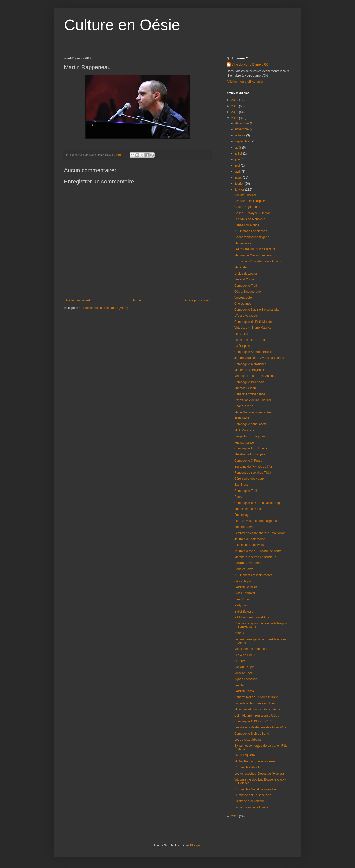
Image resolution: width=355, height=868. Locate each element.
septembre (243, 141)
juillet (239, 154)
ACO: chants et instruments (253, 575)
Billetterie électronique (249, 801)
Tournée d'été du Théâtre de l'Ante (258, 551)
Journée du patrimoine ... (251, 539)
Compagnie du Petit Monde (253, 322)
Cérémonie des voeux (249, 479)
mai (238, 166)
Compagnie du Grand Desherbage (258, 503)
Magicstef (241, 267)
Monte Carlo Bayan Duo (251, 370)
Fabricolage (242, 515)
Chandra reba (244, 406)
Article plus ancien (197, 300)
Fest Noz (240, 685)
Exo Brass (241, 485)
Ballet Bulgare (244, 612)
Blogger (195, 845)
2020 (235, 100)
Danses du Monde (247, 225)
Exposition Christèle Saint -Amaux (258, 261)
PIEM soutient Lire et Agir (252, 617)
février (240, 184)
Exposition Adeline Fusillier (253, 400)
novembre (242, 129)
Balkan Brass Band (247, 563)
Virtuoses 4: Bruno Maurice (253, 328)
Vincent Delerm (245, 298)
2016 (235, 816)
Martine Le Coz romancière (253, 255)
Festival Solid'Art (246, 587)
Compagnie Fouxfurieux (251, 448)
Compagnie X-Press (248, 461)
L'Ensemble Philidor (248, 767)
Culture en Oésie (122, 25)
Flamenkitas (243, 243)
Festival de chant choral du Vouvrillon (260, 533)
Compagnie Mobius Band (252, 734)
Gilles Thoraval (245, 593)
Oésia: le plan (244, 581)
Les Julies (241, 334)
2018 (235, 112)
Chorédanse (243, 304)
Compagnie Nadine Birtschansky (257, 310)
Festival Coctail (245, 279)
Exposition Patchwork (249, 545)
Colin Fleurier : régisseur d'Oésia (257, 716)
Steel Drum (242, 599)
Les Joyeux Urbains (248, 740)
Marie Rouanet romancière (253, 412)
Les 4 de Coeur (245, 655)
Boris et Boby (243, 569)
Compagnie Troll (245, 286)
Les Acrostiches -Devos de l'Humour (259, 774)
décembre (242, 123)
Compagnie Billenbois (249, 382)
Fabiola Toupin (244, 667)
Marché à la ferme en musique (255, 557)
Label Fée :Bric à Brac (250, 340)
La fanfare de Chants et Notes (255, 703)
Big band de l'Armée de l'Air (253, 467)
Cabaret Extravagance (250, 394)
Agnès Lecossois (246, 679)
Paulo (238, 497)
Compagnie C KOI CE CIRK (253, 721)
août (239, 148)
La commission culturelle (251, 807)
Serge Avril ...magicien (250, 436)
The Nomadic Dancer (249, 509)
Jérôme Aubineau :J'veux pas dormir (259, 358)
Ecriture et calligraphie (250, 201)
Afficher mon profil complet (245, 82)
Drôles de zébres (246, 274)
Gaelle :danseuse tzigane (252, 237)
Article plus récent (78, 300)
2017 (235, 118)
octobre (241, 135)
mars (239, 178)
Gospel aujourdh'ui (247, 207)
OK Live (240, 661)
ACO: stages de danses (251, 231)
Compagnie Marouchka (250, 364)
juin (238, 159)
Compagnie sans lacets (250, 424)
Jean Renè (242, 418)
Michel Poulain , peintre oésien (255, 761)
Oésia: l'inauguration (248, 292)
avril (238, 172)
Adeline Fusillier (245, 195)
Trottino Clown (244, 527)
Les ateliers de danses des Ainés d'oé (260, 727)
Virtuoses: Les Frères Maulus (254, 376)
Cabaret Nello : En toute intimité (256, 697)
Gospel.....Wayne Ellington (252, 213)
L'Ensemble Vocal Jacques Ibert (256, 789)
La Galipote (242, 346)
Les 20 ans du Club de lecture (255, 249)
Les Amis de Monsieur (249, 219)
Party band (242, 605)
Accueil (137, 300)
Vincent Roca (243, 673)
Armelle (240, 633)
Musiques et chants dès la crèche (257, 709)
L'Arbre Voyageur (246, 316)
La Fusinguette (244, 755)
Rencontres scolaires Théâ (253, 473)
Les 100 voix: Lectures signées (256, 521)
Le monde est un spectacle (253, 795)
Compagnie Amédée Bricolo (253, 352)
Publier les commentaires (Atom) (106, 308)
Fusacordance (244, 443)
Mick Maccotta (244, 430)
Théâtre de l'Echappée (250, 454)
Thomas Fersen (245, 388)
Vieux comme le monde (250, 649)
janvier (240, 190)
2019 (235, 106)
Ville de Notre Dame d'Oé (250, 65)
